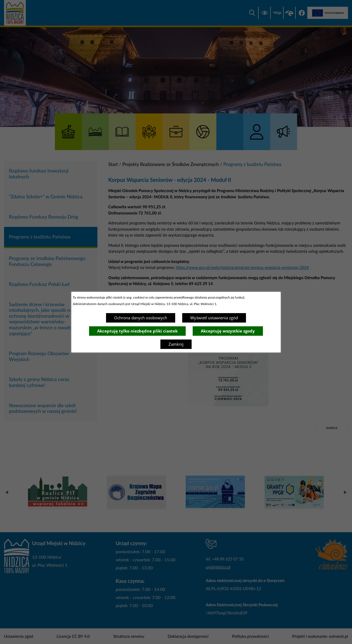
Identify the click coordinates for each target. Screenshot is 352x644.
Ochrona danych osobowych (141, 318)
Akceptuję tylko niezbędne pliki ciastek (137, 331)
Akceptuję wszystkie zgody (228, 331)
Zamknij (176, 344)
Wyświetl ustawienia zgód (214, 318)
